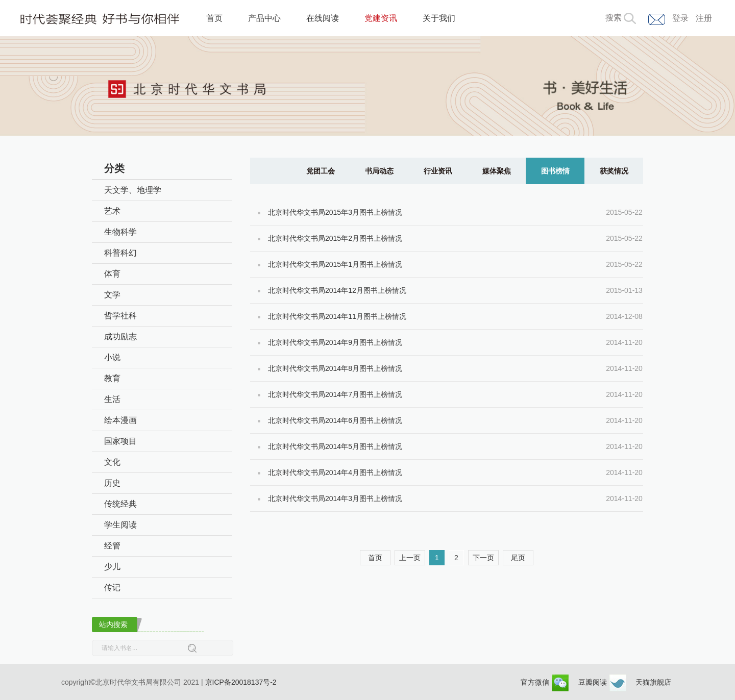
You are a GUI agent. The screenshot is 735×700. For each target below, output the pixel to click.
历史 (112, 483)
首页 (214, 18)
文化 (112, 462)
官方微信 (545, 682)
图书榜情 (555, 171)
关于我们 (439, 18)
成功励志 (120, 336)
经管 (112, 546)
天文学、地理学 (133, 190)
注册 (704, 18)
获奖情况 (614, 171)
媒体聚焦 (497, 171)
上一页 (410, 558)
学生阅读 (120, 525)
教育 (112, 378)
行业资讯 (438, 171)
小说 (112, 357)
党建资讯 (381, 18)
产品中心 (264, 18)
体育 (112, 274)
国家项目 (120, 441)
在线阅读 (323, 18)
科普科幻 (120, 253)
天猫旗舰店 (653, 682)
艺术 (112, 211)
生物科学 (120, 232)
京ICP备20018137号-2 (241, 682)
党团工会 (321, 171)
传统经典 (120, 504)
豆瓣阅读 (602, 682)
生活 (112, 399)
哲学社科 (120, 316)
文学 (112, 295)
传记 (112, 587)
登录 (680, 18)
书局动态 (379, 171)
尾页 (518, 558)
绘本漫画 (120, 420)
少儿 (112, 567)
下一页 (483, 558)
